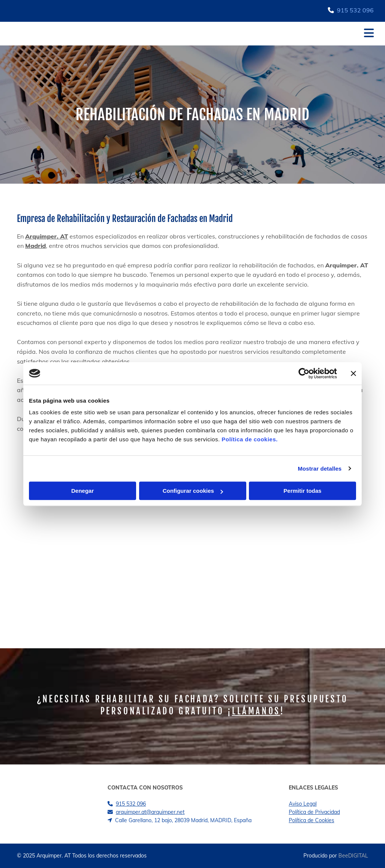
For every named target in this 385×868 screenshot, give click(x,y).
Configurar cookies (193, 491)
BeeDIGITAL (353, 856)
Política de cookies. (249, 439)
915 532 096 (355, 10)
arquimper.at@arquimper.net (150, 812)
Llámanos (256, 711)
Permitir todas (302, 491)
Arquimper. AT (47, 236)
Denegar (82, 491)
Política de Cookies (311, 820)
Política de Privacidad (314, 812)
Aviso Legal (303, 804)
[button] (226, 34)
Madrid (36, 246)
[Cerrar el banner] (353, 373)
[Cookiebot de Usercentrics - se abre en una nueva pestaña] (304, 373)
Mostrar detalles (320, 469)
